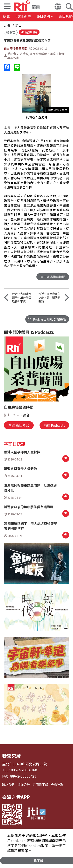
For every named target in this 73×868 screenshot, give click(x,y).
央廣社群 (57, 785)
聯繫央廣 (11, 756)
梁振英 (11, 32)
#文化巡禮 (23, 16)
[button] (7, 7)
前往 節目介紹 (19, 425)
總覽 (6, 16)
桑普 (26, 415)
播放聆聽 (29, 32)
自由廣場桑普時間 (16, 48)
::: (5, 25)
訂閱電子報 (40, 785)
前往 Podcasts (54, 425)
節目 (18, 25)
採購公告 (24, 785)
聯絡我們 (8, 785)
